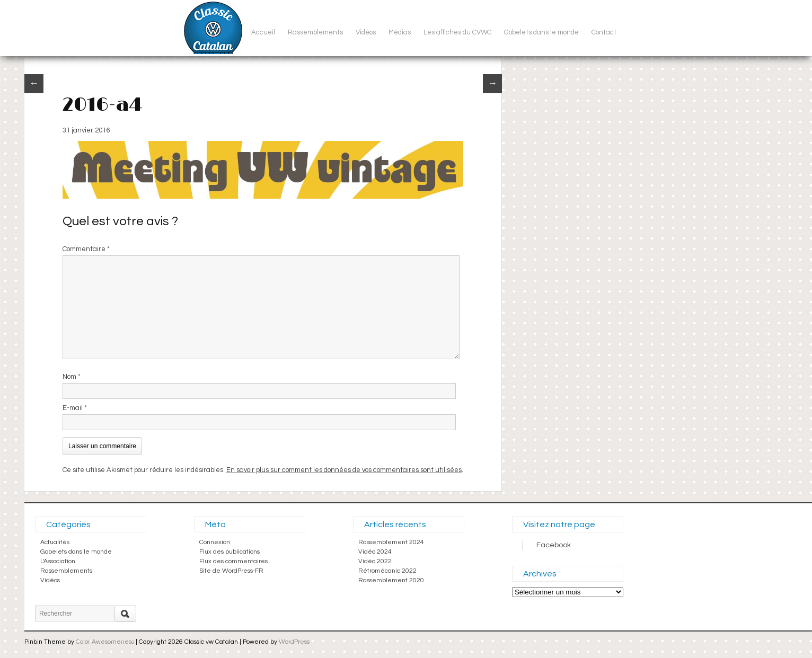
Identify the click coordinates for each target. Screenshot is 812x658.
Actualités (55, 542)
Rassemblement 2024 (391, 542)
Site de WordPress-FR (231, 571)
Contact (604, 32)
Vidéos (366, 32)
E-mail (75, 408)
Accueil (263, 32)
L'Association (58, 561)
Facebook (554, 545)
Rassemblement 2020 (391, 580)
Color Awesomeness (105, 642)
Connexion (215, 542)
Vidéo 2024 (375, 552)
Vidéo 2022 (375, 561)
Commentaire (86, 249)
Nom (72, 377)
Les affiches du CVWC (457, 32)
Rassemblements (315, 32)
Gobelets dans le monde (541, 32)
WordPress (294, 642)
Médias (400, 32)
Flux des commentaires (233, 561)
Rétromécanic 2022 (387, 571)
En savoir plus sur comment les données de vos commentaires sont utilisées (344, 470)
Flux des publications (230, 552)
